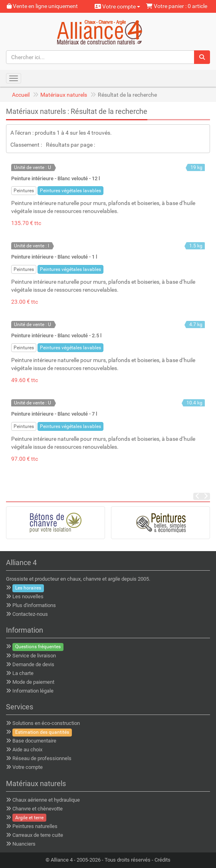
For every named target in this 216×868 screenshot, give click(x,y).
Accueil (21, 95)
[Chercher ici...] (100, 57)
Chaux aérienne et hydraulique (46, 800)
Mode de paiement (33, 682)
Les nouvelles (28, 596)
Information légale (33, 691)
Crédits (162, 860)
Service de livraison (34, 656)
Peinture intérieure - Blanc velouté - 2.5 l (56, 335)
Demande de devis (33, 664)
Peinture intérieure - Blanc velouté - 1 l (54, 257)
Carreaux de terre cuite (38, 835)
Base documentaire (34, 741)
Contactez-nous (30, 614)
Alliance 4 (62, 860)
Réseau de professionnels (42, 758)
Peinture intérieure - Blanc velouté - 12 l (55, 178)
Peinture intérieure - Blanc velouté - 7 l (54, 414)
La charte (23, 673)
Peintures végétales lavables (70, 191)
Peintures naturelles (35, 826)
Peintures (24, 191)
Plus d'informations (34, 605)
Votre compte (117, 6)
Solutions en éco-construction (46, 723)
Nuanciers (24, 844)
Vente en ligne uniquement (42, 6)
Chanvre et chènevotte (38, 809)
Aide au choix (27, 750)
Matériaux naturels (64, 95)
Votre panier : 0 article (177, 6)
